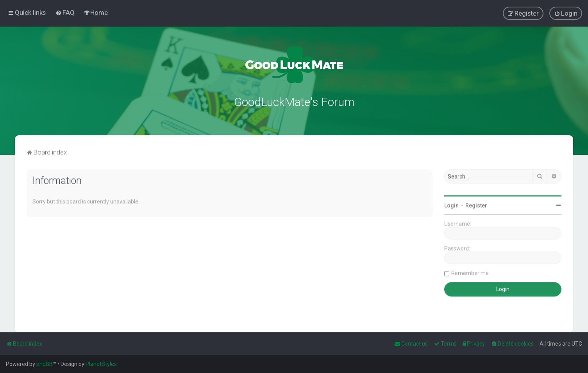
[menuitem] (65, 13)
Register (476, 204)
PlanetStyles (101, 364)
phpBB (45, 364)
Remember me (470, 272)
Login (451, 204)
